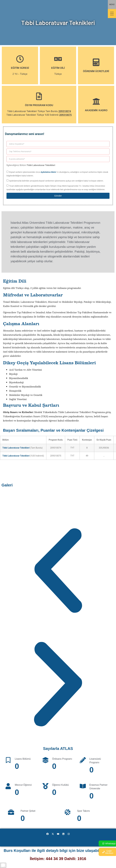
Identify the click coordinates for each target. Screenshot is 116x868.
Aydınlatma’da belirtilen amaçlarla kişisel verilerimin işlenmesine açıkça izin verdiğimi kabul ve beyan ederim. (56, 181)
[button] (58, 571)
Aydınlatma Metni (48, 172)
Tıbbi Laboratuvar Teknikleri (16, 448)
